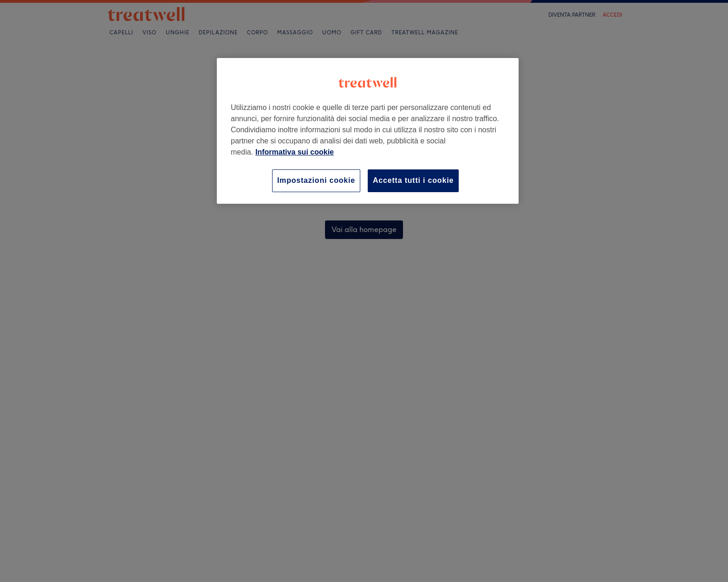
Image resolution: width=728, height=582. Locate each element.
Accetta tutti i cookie (413, 180)
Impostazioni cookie (316, 180)
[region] (368, 131)
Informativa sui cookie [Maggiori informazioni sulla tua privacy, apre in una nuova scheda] (295, 152)
